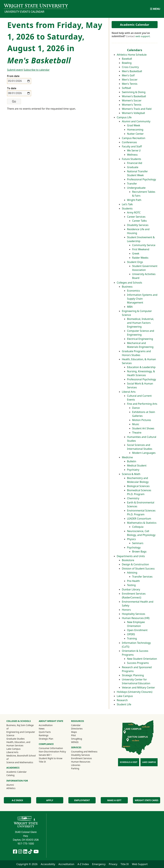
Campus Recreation (134, 138)
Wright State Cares (147, 800)
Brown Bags (139, 552)
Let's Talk (127, 204)
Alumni (14, 785)
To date (12, 88)
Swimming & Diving (134, 92)
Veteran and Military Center (138, 687)
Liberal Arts (129, 392)
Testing (131, 585)
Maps (74, 732)
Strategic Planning (133, 675)
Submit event (15, 70)
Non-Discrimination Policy (52, 752)
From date (13, 76)
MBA (130, 307)
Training (132, 638)
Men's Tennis (130, 84)
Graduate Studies (15, 739)
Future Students (131, 159)
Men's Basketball (132, 71)
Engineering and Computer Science (21, 734)
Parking (75, 768)
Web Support (140, 864)
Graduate (133, 167)
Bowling (127, 63)
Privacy (113, 864)
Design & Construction (135, 564)
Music (136, 424)
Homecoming (135, 130)
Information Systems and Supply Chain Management (142, 299)
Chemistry (133, 498)
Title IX (42, 762)
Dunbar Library (131, 589)
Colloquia (138, 527)
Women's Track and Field (137, 109)
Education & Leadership (141, 367)
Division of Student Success (138, 569)
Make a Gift (114, 800)
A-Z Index (17, 800)
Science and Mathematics (20, 762)
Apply (50, 800)
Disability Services (138, 225)
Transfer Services (142, 577)
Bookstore (128, 560)
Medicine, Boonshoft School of (21, 757)
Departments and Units (131, 556)
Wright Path (134, 200)
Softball (126, 88)
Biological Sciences (138, 486)
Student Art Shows (143, 428)
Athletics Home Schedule (132, 55)
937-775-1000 (26, 844)
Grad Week (134, 125)
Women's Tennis (132, 105)
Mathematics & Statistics (142, 523)
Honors (126, 610)
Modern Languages (144, 453)
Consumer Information (51, 748)
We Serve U (134, 150)
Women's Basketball (134, 96)
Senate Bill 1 (45, 755)
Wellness (132, 155)
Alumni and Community (136, 121)
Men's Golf (128, 75)
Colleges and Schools (129, 283)
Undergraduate (136, 188)
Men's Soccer (130, 80)
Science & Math (131, 474)
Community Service (144, 245)
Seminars (138, 543)
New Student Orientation (142, 659)
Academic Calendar (135, 25)
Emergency (99, 864)
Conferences (129, 142)
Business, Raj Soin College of (20, 727)
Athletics (15, 788)
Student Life (124, 704)
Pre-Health (133, 581)
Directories (77, 729)
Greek (136, 253)
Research (122, 700)
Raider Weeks (140, 258)
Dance (136, 408)
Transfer (132, 184)
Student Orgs (135, 262)
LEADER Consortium (139, 519)
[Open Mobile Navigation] (155, 9)
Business (127, 287)
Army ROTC (134, 212)
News (42, 729)
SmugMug (81, 739)
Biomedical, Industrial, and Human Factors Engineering (140, 323)
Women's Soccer (132, 100)
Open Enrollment (137, 630)
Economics (133, 291)
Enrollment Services (81, 758)
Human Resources (81, 762)
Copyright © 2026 (27, 864)
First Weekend (141, 249)
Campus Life (124, 117)
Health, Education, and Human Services (18, 744)
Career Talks (139, 221)
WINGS (75, 742)
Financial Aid (135, 163)
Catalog (10, 775)
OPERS (131, 634)
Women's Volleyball (133, 113)
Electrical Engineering (140, 339)
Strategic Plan (46, 739)
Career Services (136, 217)
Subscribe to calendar (37, 70)
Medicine (127, 457)
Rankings (44, 735)
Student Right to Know (51, 758)
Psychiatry (133, 470)
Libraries (76, 765)
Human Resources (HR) (136, 618)
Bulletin (132, 461)
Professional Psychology (141, 179)
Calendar (76, 725)
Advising (132, 573)
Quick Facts (45, 732)
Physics (131, 539)
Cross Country (130, 67)
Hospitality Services (133, 614)
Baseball (127, 59)
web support (143, 36)
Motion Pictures (142, 420)
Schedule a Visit (129, 762)
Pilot (73, 735)
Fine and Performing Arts (142, 404)
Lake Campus (125, 696)
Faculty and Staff (132, 146)
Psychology (134, 547)
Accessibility (48, 864)
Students (127, 208)
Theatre (137, 433)
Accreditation (46, 725)
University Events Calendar (24, 12)
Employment (82, 800)
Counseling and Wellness (84, 752)
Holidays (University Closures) (135, 692)
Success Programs (138, 663)
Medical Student (137, 466)
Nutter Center (135, 134)
